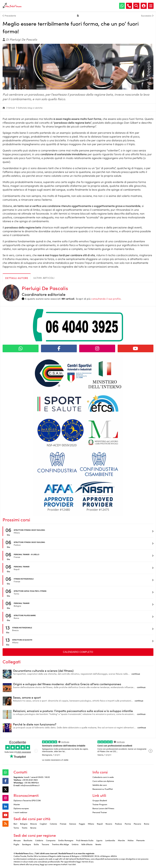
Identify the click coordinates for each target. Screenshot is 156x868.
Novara (109, 824)
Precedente (9, 16)
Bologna (24, 824)
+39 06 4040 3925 (30, 780)
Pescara (137, 824)
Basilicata (28, 840)
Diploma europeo (21, 808)
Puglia (16, 844)
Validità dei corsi (100, 785)
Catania (53, 824)
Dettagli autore (17, 278)
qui (46, 864)
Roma (147, 824)
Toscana (45, 844)
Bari (15, 824)
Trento (25, 828)
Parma (128, 824)
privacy (36, 864)
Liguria (99, 840)
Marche (121, 840)
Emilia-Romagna (66, 840)
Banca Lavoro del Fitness (103, 808)
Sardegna (27, 844)
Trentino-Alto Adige (60, 844)
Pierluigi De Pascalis (45, 288)
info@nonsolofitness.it (30, 785)
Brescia (34, 824)
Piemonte (140, 840)
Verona (33, 828)
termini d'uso (88, 861)
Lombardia (110, 840)
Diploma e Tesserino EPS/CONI (27, 800)
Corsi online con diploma (103, 781)
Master (17, 804)
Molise (131, 840)
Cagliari (43, 824)
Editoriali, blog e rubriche (30, 108)
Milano (91, 824)
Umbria (75, 844)
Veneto (98, 844)
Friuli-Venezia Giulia (85, 840)
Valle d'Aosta (87, 844)
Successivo (147, 16)
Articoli (12, 108)
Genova (73, 824)
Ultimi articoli (44, 278)
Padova (118, 824)
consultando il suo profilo (106, 299)
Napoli (100, 824)
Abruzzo (17, 840)
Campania (51, 840)
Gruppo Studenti (100, 800)
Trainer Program (100, 804)
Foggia (82, 824)
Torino (16, 828)
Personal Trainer (100, 812)
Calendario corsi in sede (103, 777)
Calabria (39, 840)
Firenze (63, 824)
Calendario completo (78, 652)
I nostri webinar (20, 812)
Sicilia (36, 844)
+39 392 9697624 (31, 782)
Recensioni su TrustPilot (103, 789)
